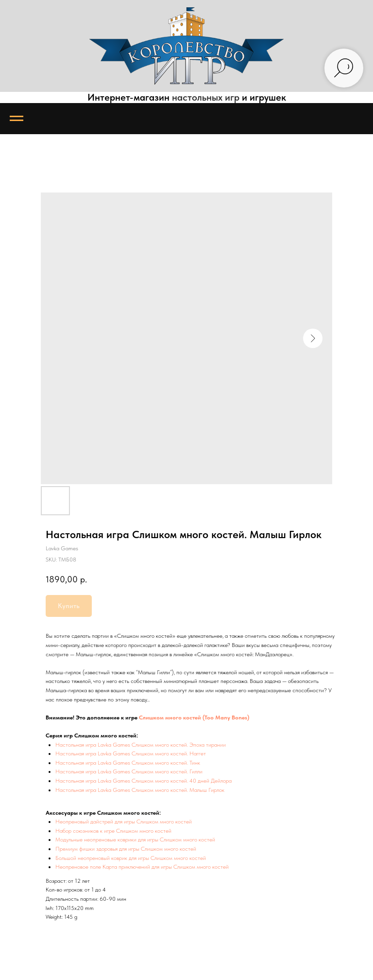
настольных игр (206, 97)
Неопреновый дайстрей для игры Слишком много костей (124, 822)
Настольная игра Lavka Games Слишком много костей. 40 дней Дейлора (144, 781)
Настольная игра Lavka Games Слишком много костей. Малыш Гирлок (140, 790)
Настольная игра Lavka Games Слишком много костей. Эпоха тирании (141, 745)
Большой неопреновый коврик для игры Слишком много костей (131, 858)
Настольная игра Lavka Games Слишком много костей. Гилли (129, 771)
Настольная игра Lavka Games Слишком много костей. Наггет (131, 753)
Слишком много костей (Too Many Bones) (194, 717)
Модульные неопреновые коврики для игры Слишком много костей (135, 840)
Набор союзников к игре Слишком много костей (113, 831)
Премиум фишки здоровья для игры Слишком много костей (126, 849)
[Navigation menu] (17, 119)
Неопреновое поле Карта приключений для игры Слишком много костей (142, 867)
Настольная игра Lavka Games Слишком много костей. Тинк (128, 763)
